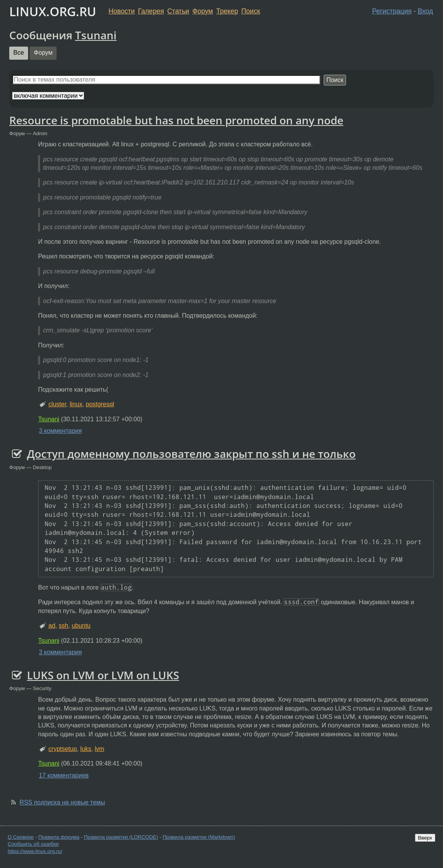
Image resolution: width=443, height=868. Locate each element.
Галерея (151, 11)
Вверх (425, 838)
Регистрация (392, 11)
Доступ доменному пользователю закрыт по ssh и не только (191, 454)
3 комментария (60, 431)
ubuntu (81, 626)
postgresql (100, 404)
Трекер (227, 11)
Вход (425, 11)
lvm (99, 749)
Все (19, 53)
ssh (64, 626)
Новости (122, 11)
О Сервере (21, 837)
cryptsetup (63, 749)
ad (52, 626)
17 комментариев (64, 775)
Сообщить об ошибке (33, 844)
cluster (57, 404)
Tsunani (96, 35)
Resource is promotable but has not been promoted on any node (176, 120)
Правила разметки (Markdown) (199, 837)
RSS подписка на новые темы (62, 802)
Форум (203, 11)
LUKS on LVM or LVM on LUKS (103, 675)
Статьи (178, 11)
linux (76, 404)
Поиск (251, 11)
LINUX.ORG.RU (53, 11)
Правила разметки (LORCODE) (121, 837)
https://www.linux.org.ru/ (35, 851)
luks (86, 749)
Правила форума (59, 837)
